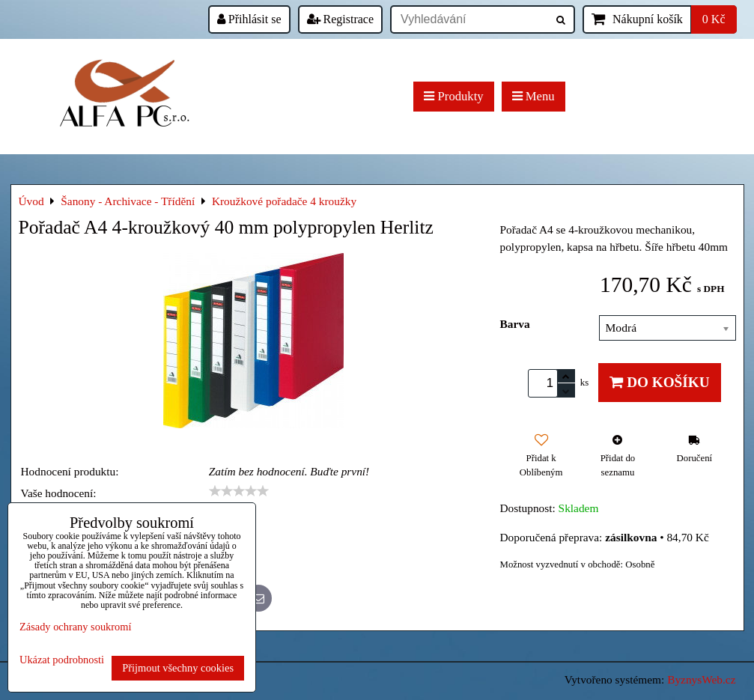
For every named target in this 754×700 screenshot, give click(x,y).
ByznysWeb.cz (701, 679)
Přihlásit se (249, 19)
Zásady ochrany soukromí (75, 627)
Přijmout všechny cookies (178, 668)
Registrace (341, 19)
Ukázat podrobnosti (62, 660)
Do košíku (659, 382)
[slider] (239, 491)
